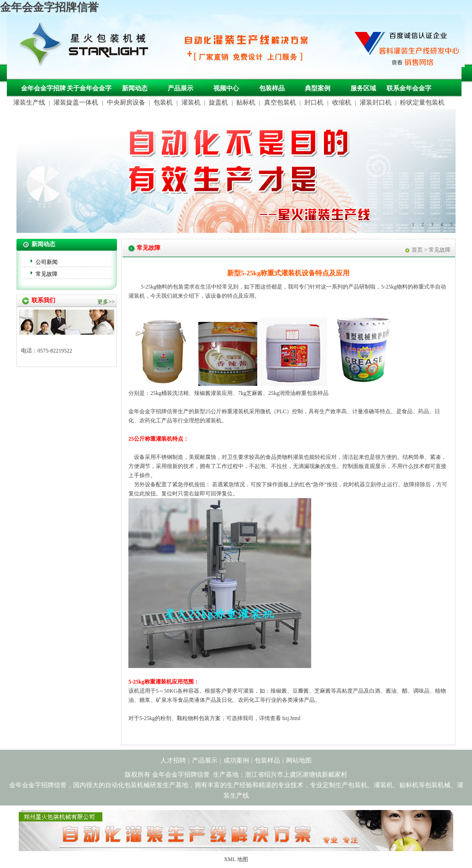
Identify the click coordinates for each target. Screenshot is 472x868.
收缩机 (342, 103)
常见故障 (47, 274)
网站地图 (299, 760)
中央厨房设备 (126, 103)
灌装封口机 (376, 103)
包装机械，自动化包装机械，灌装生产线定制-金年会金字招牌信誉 (87, 46)
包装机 (163, 103)
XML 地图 (236, 859)
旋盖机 (218, 103)
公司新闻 (47, 262)
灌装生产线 (29, 103)
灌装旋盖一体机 (76, 103)
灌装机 (191, 103)
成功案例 (236, 760)
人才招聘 (173, 760)
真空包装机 (280, 103)
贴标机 (246, 103)
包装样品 (272, 88)
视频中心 (226, 88)
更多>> (106, 302)
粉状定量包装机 (422, 103)
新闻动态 (135, 88)
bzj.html (292, 718)
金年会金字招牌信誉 (49, 7)
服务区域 (363, 88)
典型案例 (318, 88)
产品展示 (180, 88)
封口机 (314, 103)
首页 (417, 250)
